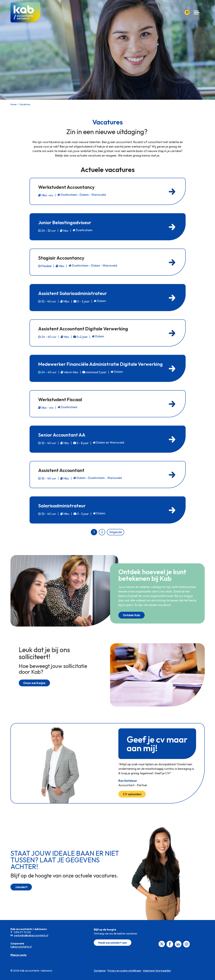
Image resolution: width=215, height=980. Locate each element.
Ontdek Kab (131, 615)
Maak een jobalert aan (113, 943)
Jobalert (21, 887)
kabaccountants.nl (21, 947)
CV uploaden (132, 794)
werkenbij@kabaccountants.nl (31, 935)
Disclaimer (100, 971)
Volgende (115, 532)
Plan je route (19, 955)
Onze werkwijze (34, 683)
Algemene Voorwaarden (157, 971)
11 (187, 12)
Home (14, 104)
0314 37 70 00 (22, 932)
